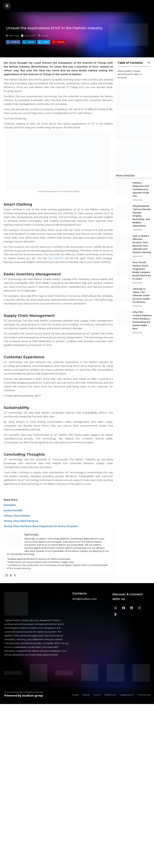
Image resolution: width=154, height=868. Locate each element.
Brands (84, 695)
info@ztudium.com (85, 599)
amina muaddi (13, 510)
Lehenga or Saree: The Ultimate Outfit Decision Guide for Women (141, 295)
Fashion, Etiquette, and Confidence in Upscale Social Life (141, 189)
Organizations (126, 695)
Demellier (10, 505)
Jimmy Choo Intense (17, 516)
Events (95, 695)
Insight (73, 695)
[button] (7, 6)
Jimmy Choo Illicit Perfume (21, 521)
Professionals (144, 695)
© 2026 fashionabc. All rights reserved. (24, 692)
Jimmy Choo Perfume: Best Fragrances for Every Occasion (41, 526)
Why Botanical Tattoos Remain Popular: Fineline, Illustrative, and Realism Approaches (142, 216)
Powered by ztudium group (24, 696)
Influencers (109, 695)
